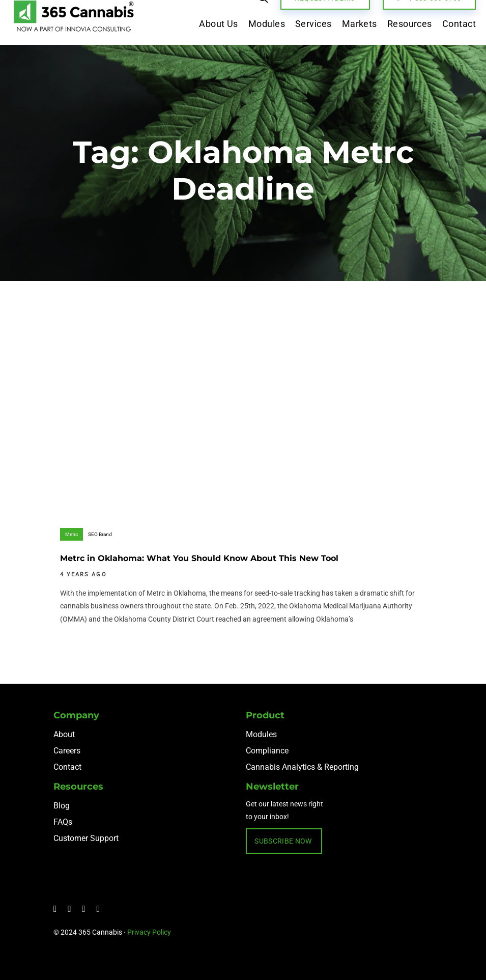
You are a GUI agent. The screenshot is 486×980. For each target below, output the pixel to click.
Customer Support (86, 838)
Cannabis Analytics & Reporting (302, 767)
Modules (261, 734)
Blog (62, 806)
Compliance (267, 751)
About (64, 734)
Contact (67, 767)
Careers (67, 751)
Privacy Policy (149, 932)
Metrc (72, 534)
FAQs (63, 822)
